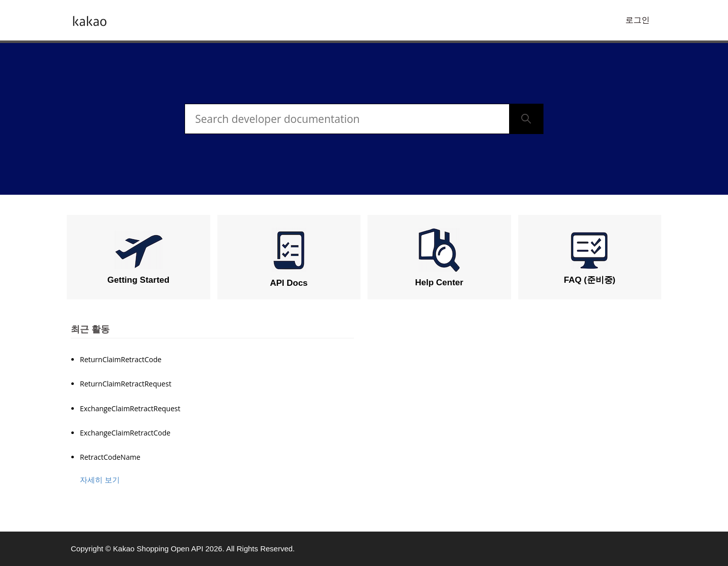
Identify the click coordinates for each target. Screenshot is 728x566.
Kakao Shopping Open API (158, 549)
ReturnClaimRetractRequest (126, 384)
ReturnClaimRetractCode (121, 359)
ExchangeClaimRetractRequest (130, 408)
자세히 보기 (100, 480)
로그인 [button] (638, 20)
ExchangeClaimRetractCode (125, 433)
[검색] (347, 119)
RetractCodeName (110, 457)
